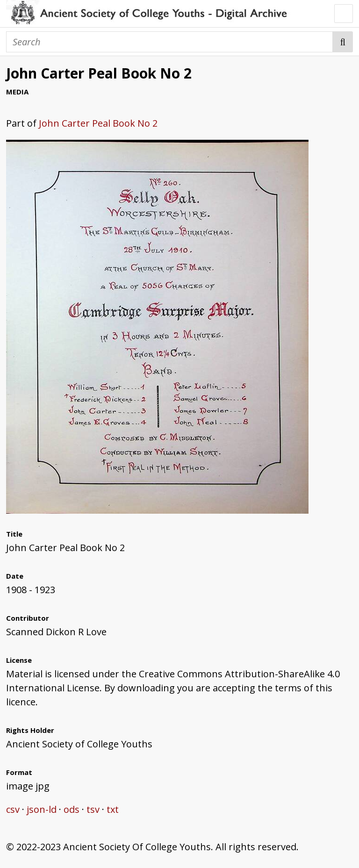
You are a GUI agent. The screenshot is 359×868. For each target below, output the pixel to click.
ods (72, 809)
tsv (93, 809)
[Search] (169, 42)
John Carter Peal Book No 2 (98, 123)
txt (113, 809)
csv (13, 809)
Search (343, 42)
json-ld (42, 809)
